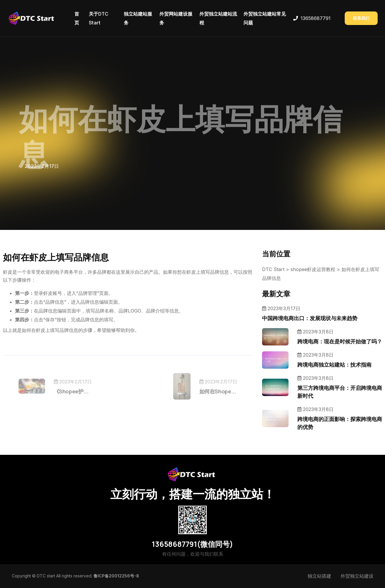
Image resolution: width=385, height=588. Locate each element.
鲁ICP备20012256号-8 (116, 576)
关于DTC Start (99, 18)
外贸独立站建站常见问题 (265, 18)
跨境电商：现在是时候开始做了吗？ (340, 341)
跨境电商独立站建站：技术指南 (334, 365)
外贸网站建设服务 (176, 18)
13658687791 (316, 18)
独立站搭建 (319, 576)
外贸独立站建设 (357, 576)
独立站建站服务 (138, 18)
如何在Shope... (208, 391)
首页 (77, 18)
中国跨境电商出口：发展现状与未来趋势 (310, 318)
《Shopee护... (81, 391)
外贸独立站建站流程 (218, 18)
